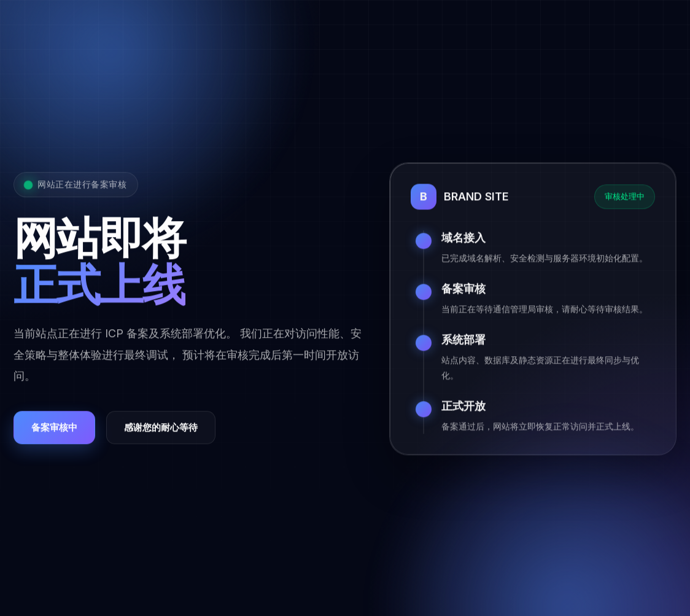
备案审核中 (54, 428)
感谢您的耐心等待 (161, 428)
